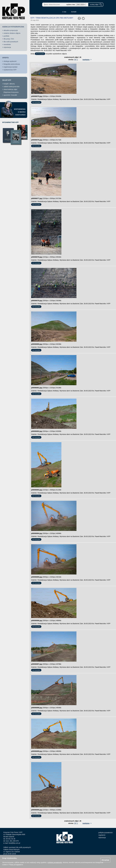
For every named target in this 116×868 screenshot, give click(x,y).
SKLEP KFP (7, 80)
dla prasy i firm (9, 39)
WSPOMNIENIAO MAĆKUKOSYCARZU (20, 112)
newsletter (7, 44)
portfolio (6, 36)
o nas (64, 12)
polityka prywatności (106, 833)
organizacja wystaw (10, 67)
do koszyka (40, 54)
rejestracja (7, 47)
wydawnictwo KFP (10, 70)
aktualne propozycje (11, 30)
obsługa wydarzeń (10, 61)
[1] (75, 60)
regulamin (102, 835)
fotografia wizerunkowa (12, 64)
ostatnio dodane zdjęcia (12, 33)
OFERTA (5, 58)
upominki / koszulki (10, 95)
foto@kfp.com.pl (14, 843)
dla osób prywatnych (11, 42)
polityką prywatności (55, 862)
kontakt (74, 12)
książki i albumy (9, 84)
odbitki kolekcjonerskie (12, 87)
